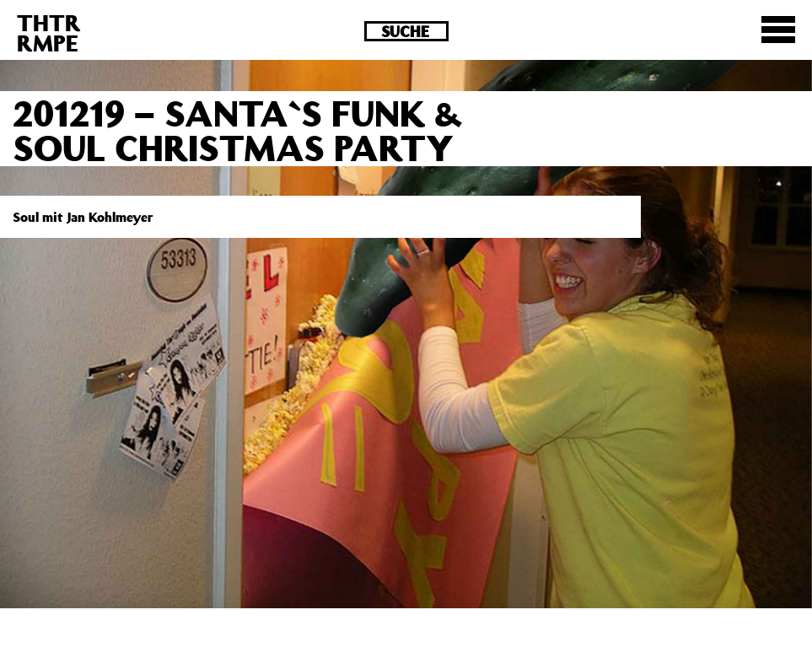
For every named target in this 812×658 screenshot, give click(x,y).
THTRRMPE (49, 32)
